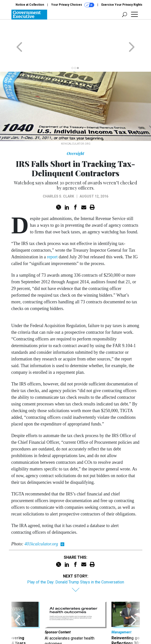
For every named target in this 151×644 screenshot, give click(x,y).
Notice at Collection (30, 5)
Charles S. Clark (58, 177)
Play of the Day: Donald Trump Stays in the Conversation (76, 563)
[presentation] (18, 607)
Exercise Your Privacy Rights (122, 5)
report (52, 238)
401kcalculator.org (41, 525)
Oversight (75, 134)
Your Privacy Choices (73, 5)
